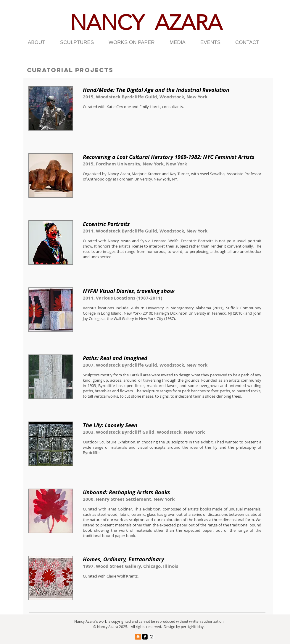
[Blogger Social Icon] (138, 637)
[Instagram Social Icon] (152, 637)
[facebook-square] (145, 637)
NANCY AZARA (146, 23)
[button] (40, 43)
